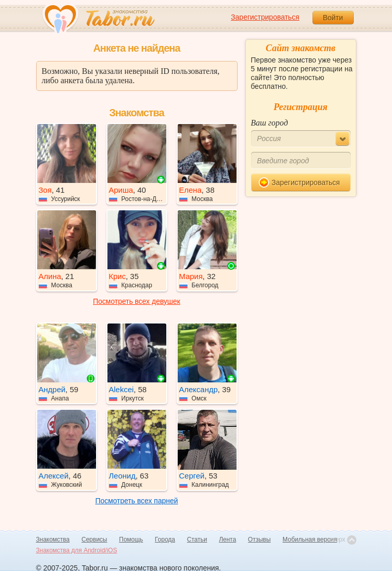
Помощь (131, 539)
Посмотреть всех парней (136, 501)
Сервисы (95, 539)
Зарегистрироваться (265, 17)
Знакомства (53, 539)
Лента (228, 539)
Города (165, 539)
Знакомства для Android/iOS (77, 550)
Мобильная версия (310, 539)
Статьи (197, 539)
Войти (333, 18)
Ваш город (270, 123)
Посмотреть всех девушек (137, 301)
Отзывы (259, 539)
